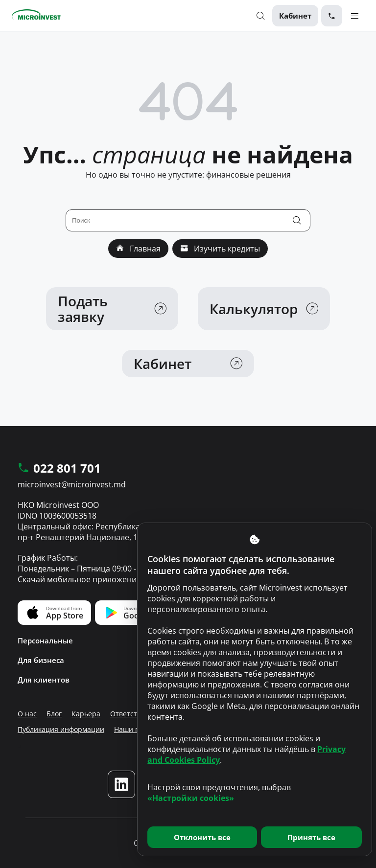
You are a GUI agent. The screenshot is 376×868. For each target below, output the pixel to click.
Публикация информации (61, 729)
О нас (27, 714)
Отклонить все (202, 837)
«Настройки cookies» (191, 798)
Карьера (86, 714)
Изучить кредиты (220, 249)
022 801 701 (59, 469)
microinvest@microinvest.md (72, 484)
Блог (54, 714)
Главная (138, 249)
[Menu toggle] (355, 15)
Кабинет (295, 16)
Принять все (311, 837)
